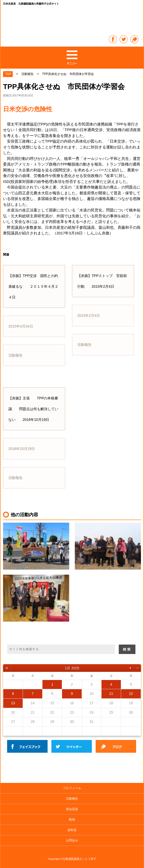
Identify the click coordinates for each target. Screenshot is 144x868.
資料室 (72, 830)
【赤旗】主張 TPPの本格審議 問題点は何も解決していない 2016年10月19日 (33, 409)
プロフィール (72, 788)
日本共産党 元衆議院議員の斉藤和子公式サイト (72, 21)
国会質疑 (72, 809)
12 (131, 694)
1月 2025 (72, 668)
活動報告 (72, 799)
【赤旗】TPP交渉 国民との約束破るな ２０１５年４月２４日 (33, 286)
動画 (72, 820)
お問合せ (72, 840)
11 (111, 694)
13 (13, 703)
